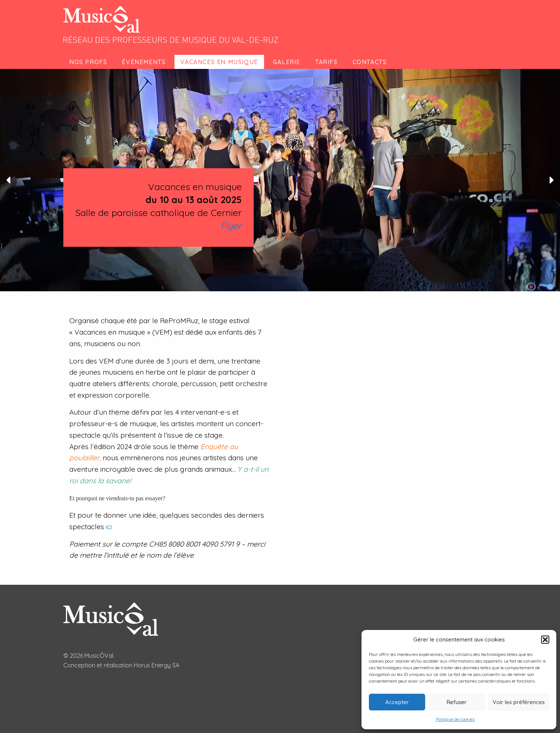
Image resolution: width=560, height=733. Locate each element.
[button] (545, 640)
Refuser (457, 702)
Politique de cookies (455, 719)
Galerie (287, 62)
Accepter (397, 702)
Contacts (370, 62)
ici (109, 527)
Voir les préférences (519, 702)
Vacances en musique (219, 62)
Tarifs (326, 62)
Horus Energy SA (156, 665)
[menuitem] (90, 62)
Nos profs (88, 62)
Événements (144, 62)
